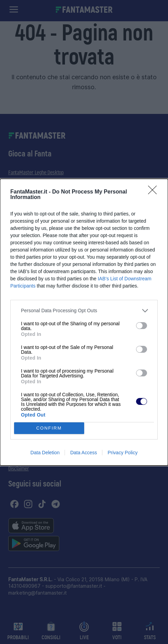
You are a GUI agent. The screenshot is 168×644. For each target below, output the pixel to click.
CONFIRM (49, 428)
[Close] (155, 192)
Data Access (83, 453)
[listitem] (84, 311)
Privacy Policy (122, 453)
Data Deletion (45, 453)
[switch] (142, 326)
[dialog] (84, 322)
